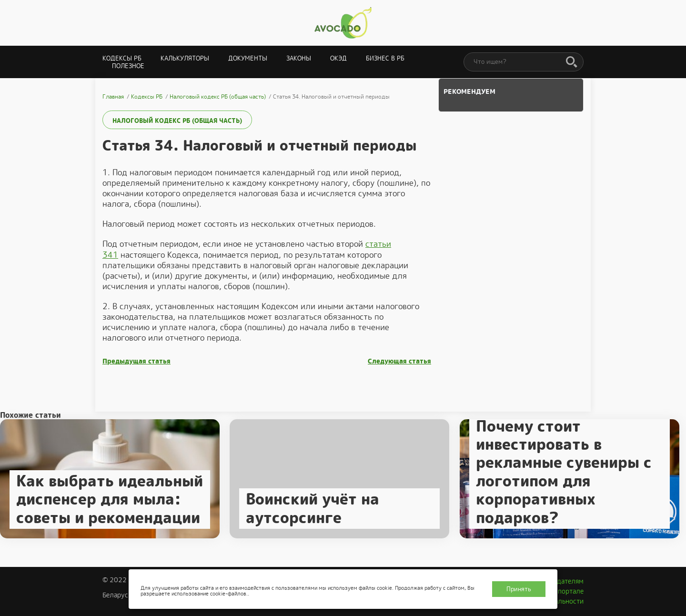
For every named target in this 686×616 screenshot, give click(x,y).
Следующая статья (399, 361)
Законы (299, 58)
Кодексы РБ (122, 58)
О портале (567, 591)
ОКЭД (338, 58)
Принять (519, 589)
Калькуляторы (185, 58)
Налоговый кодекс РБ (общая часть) (177, 121)
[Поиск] (572, 62)
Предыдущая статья (136, 361)
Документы (248, 58)
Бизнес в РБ (385, 58)
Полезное (128, 66)
